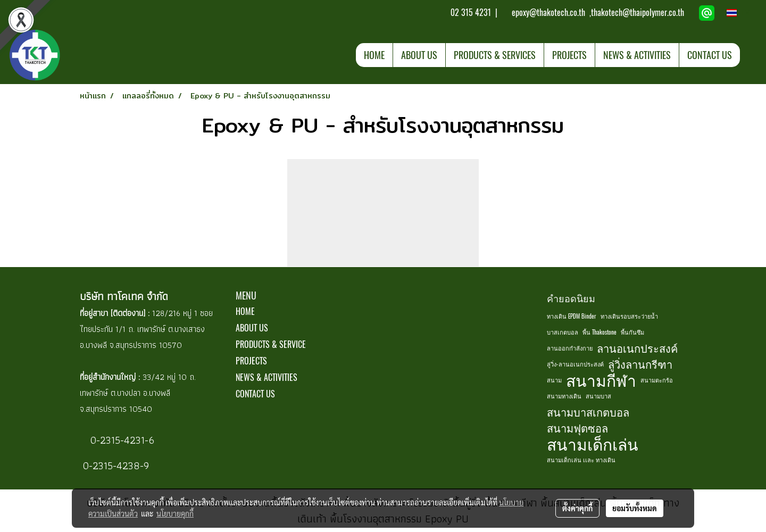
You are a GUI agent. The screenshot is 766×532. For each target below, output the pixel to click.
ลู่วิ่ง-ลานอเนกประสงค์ (575, 364)
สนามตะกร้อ (657, 380)
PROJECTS (569, 55)
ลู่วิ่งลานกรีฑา (640, 364)
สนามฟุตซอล (577, 428)
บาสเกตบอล (563, 332)
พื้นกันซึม (632, 332)
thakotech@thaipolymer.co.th (638, 13)
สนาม (554, 380)
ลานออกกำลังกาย (570, 348)
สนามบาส (598, 396)
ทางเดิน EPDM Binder (572, 316)
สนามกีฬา (601, 380)
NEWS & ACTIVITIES (637, 55)
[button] (750, 55)
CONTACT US (710, 55)
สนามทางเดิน (564, 396)
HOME (374, 55)
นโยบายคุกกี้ (175, 513)
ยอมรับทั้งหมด (635, 508)
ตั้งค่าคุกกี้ (577, 508)
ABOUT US (419, 55)
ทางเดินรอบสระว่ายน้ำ (629, 316)
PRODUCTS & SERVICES (495, 55)
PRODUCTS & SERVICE (271, 344)
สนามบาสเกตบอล (588, 412)
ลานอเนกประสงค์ (637, 348)
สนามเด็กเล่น (593, 444)
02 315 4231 (470, 13)
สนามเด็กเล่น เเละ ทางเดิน (581, 460)
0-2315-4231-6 (121, 440)
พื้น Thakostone (600, 332)
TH (738, 13)
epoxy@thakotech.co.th (549, 13)
